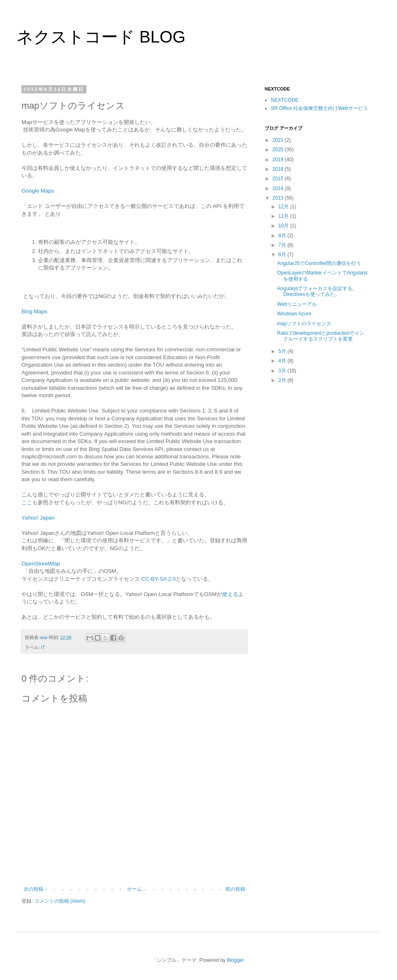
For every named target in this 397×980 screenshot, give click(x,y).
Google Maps (38, 191)
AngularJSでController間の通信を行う (319, 263)
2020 (279, 150)
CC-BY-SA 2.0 (159, 579)
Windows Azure (294, 314)
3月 (283, 371)
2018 (279, 169)
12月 (284, 207)
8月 (283, 236)
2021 (279, 140)
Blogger (236, 960)
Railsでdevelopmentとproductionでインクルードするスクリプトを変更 (321, 336)
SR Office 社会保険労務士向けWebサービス (319, 108)
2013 (279, 198)
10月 (284, 226)
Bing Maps (34, 311)
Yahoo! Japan (38, 518)
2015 (279, 179)
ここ (27, 502)
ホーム (134, 889)
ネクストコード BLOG (101, 37)
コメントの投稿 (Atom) (60, 901)
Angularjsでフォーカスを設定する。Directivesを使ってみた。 (317, 291)
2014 (279, 188)
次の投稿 (33, 889)
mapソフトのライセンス (304, 324)
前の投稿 (235, 889)
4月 (283, 361)
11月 (284, 216)
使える (230, 594)
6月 (283, 255)
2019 (279, 160)
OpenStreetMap (41, 564)
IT (43, 647)
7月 (283, 245)
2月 (283, 380)
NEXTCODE (285, 100)
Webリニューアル (297, 304)
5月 (283, 351)
